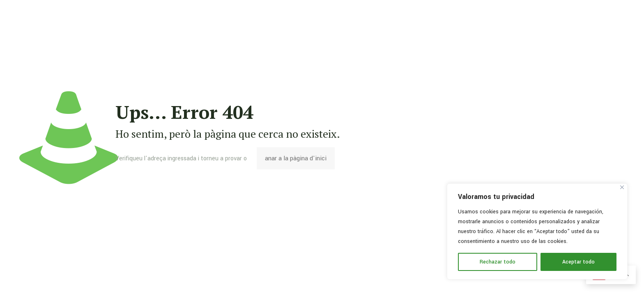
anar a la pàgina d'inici (296, 158)
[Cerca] (622, 187)
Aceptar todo (578, 262)
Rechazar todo (498, 262)
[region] (537, 231)
